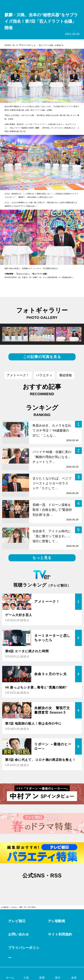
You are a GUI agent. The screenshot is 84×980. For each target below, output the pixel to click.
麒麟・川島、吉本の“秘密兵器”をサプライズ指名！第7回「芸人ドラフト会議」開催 (30, 907)
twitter (31, 886)
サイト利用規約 (60, 934)
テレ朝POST (42, 4)
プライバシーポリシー (24, 953)
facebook (42, 886)
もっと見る (42, 558)
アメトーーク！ (23, 274)
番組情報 (66, 375)
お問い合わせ (19, 934)
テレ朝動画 (56, 921)
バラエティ (44, 375)
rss (53, 886)
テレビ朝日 (17, 921)
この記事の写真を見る (42, 357)
